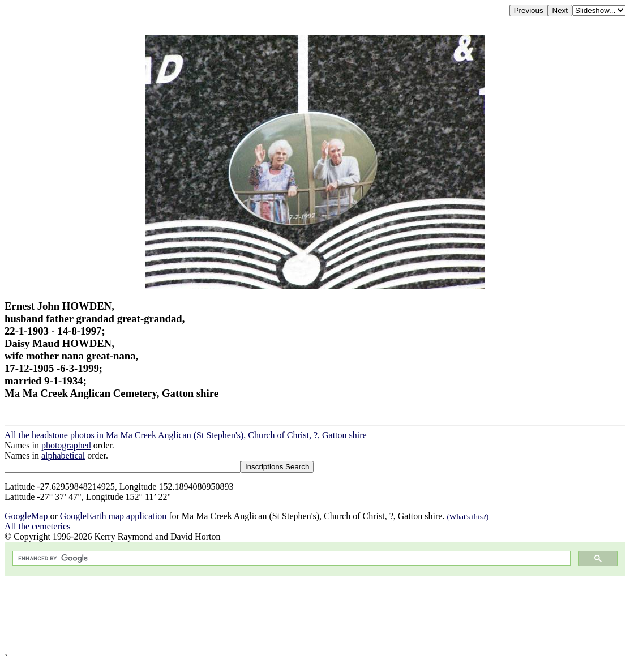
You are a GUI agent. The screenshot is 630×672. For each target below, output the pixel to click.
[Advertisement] (315, 615)
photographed (66, 445)
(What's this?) (468, 517)
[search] (290, 558)
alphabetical (63, 455)
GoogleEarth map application (114, 516)
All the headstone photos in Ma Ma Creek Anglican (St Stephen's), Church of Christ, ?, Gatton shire (186, 435)
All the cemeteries (37, 526)
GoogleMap (26, 516)
